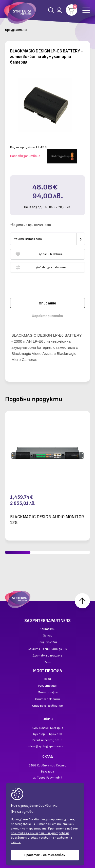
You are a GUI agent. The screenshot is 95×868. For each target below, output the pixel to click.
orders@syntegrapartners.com (48, 746)
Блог (48, 663)
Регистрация (48, 686)
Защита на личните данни (48, 649)
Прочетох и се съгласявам (45, 855)
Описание (48, 303)
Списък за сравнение (48, 706)
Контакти (48, 629)
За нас (48, 636)
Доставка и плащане (48, 656)
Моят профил (48, 692)
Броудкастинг (16, 30)
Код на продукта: (23, 147)
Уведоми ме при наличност (31, 225)
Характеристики (48, 316)
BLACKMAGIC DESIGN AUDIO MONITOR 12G (47, 520)
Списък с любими (48, 699)
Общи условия (48, 642)
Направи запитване (25, 156)
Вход (48, 679)
